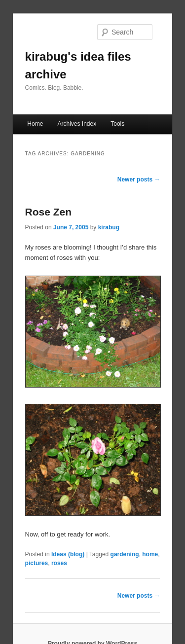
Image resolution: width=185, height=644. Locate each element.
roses (59, 563)
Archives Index (77, 124)
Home (35, 124)
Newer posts (139, 179)
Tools (117, 124)
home (150, 554)
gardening (125, 554)
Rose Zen (49, 212)
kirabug (109, 227)
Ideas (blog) (68, 554)
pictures (37, 563)
